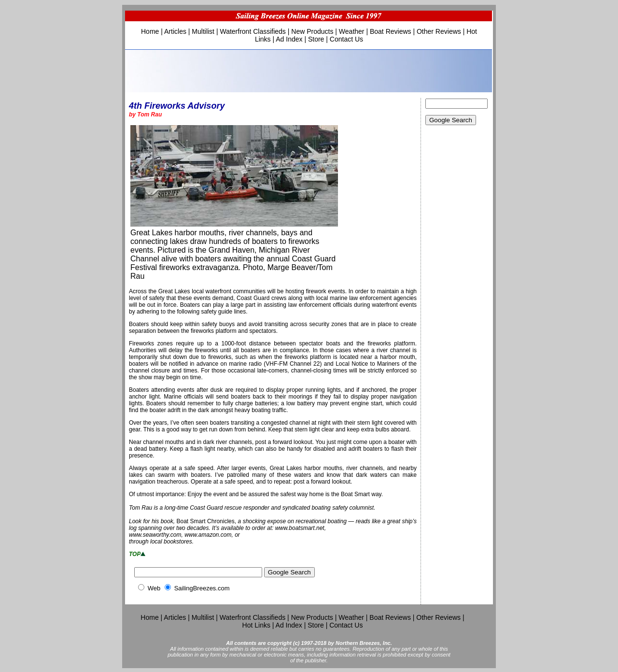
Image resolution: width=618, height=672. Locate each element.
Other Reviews (439, 31)
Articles (175, 31)
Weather (352, 31)
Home (150, 31)
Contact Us (346, 39)
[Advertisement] (457, 290)
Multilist (203, 31)
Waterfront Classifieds (253, 31)
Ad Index (289, 39)
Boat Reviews (391, 31)
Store (316, 39)
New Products (312, 31)
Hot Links (256, 625)
